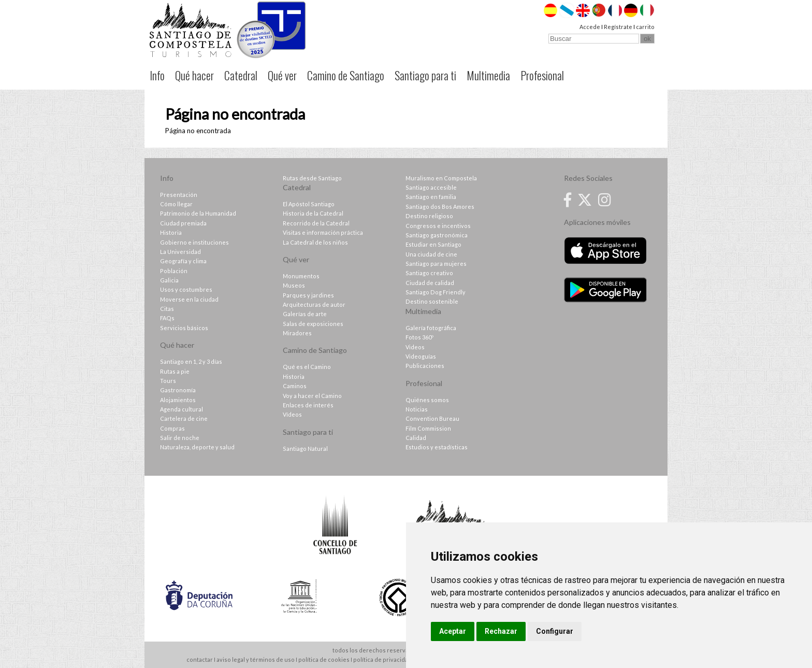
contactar (200, 659)
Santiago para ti (425, 75)
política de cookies (324, 659)
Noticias (417, 409)
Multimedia (488, 75)
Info (157, 75)
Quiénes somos (427, 400)
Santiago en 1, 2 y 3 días (191, 361)
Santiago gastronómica (437, 235)
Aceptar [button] (453, 631)
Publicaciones (425, 366)
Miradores (297, 333)
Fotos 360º (419, 337)
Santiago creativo (429, 273)
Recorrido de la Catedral (316, 223)
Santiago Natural (305, 449)
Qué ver (282, 75)
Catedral (241, 75)
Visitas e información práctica (323, 232)
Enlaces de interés (308, 405)
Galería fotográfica (431, 328)
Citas (167, 309)
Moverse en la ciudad (189, 299)
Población (174, 271)
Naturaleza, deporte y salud (197, 447)
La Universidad (180, 252)
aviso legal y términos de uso (256, 659)
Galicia (169, 280)
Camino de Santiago (346, 75)
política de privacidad (382, 659)
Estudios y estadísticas (437, 447)
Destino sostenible (432, 301)
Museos (294, 285)
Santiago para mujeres (436, 264)
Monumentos (301, 276)
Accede (590, 27)
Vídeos (292, 414)
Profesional (542, 75)
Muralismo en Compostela (441, 178)
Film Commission (428, 428)
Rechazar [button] (501, 631)
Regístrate (618, 27)
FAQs (167, 318)
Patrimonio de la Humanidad (198, 213)
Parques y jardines (308, 295)
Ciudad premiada (183, 223)
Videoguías (421, 356)
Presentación (179, 195)
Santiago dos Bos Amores (440, 207)
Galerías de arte (305, 314)
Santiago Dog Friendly (436, 292)
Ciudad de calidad (430, 283)
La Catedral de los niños (315, 242)
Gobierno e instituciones (194, 242)
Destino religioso (429, 216)
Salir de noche (180, 438)
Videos (415, 347)
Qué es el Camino (307, 367)
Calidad (416, 438)
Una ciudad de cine (431, 254)
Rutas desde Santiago (312, 178)
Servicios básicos (184, 328)
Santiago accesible (431, 187)
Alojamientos (178, 400)
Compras (172, 428)
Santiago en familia (431, 197)
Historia (171, 232)
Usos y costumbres (186, 289)
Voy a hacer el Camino (312, 396)
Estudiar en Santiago (433, 244)
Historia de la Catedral (313, 213)
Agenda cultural (182, 409)
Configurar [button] (555, 631)
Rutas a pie (175, 371)
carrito (645, 27)
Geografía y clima (183, 261)
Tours (168, 381)
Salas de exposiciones (313, 324)
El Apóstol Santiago (309, 204)
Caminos (295, 386)
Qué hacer (194, 75)
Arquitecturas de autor (314, 304)
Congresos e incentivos (438, 226)
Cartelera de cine (184, 418)
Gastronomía (178, 390)
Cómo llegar (176, 204)
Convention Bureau (432, 418)
